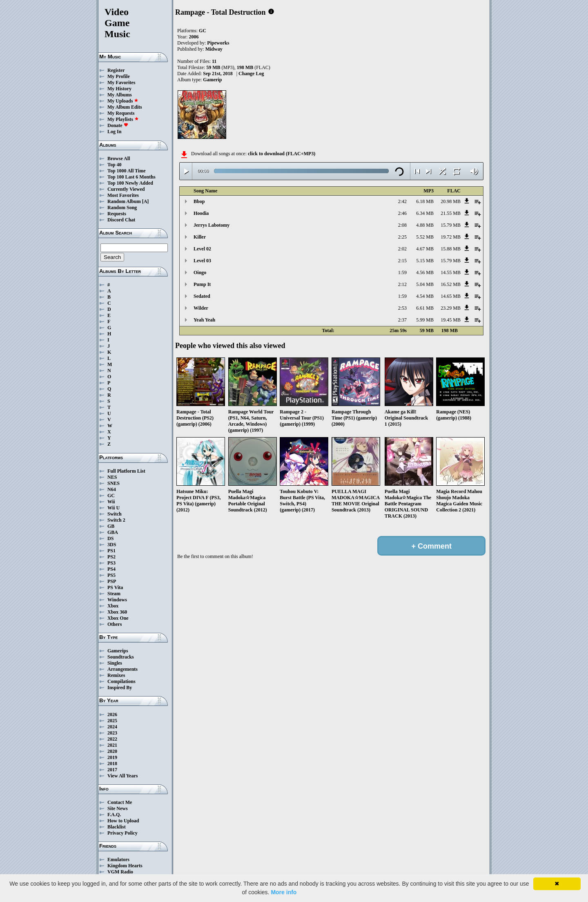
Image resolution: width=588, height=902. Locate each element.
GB (111, 526)
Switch (115, 514)
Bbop (199, 201)
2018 (112, 764)
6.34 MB (425, 213)
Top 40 (115, 165)
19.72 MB (451, 237)
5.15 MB (425, 261)
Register (116, 70)
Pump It (202, 284)
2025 (112, 721)
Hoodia (201, 213)
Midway (214, 49)
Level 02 (202, 249)
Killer (200, 237)
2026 (112, 714)
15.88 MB (451, 249)
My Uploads (123, 101)
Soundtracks (121, 657)
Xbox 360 (117, 612)
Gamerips (118, 651)
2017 (112, 770)
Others (115, 624)
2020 (112, 751)
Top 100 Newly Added (130, 183)
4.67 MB (425, 249)
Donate (118, 125)
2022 (112, 739)
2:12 (402, 284)
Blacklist (117, 827)
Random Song (122, 208)
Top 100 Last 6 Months (131, 177)
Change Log (251, 74)
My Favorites (121, 83)
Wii (111, 502)
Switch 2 (116, 520)
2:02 (402, 249)
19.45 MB (451, 320)
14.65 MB (451, 296)
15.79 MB (451, 225)
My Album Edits (125, 107)
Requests (117, 214)
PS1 (111, 551)
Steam (114, 594)
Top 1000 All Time (126, 171)
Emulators (118, 860)
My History (119, 89)
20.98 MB (451, 201)
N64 (112, 489)
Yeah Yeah (204, 320)
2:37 (402, 320)
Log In (114, 132)
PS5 (111, 575)
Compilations (121, 681)
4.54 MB (425, 296)
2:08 (402, 225)
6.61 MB (425, 308)
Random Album (124, 201)
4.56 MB (425, 272)
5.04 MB (425, 284)
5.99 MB (425, 320)
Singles (115, 663)
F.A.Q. (114, 815)
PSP (112, 581)
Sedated (202, 296)
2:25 (402, 237)
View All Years (122, 776)
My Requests (121, 113)
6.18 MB (425, 201)
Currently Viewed (126, 189)
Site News (118, 808)
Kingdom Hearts (125, 866)
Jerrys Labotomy (212, 225)
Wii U (114, 508)
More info (284, 892)
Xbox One (118, 618)
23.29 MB (451, 308)
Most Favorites (123, 195)
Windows (117, 600)
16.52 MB (451, 284)
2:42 (402, 201)
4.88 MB (425, 225)
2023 (112, 733)
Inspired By (120, 688)
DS (110, 538)
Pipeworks (218, 43)
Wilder (201, 308)
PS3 (111, 563)
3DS (112, 545)
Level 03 (202, 261)
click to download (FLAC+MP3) (282, 154)
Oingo (200, 272)
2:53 (402, 308)
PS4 (111, 569)
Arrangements (122, 669)
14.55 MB (451, 272)
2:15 (402, 261)
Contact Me (120, 802)
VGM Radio (120, 872)
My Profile (119, 76)
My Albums (120, 95)
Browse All (119, 159)
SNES (114, 483)
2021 (112, 745)
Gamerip (212, 80)
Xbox (113, 606)
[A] (146, 201)
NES (112, 477)
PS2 (111, 557)
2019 (112, 757)
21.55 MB (451, 213)
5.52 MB (425, 237)
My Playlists (123, 119)
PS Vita (115, 587)
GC (111, 496)
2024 (112, 727)
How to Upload (123, 821)
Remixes (116, 675)
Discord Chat (121, 220)
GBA (113, 532)
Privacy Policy (122, 833)
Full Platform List (126, 471)
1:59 (402, 272)
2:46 (402, 213)
